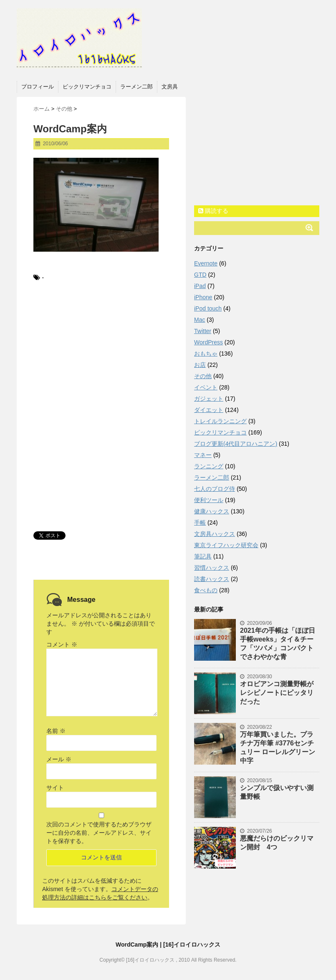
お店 (200, 365)
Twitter (203, 331)
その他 (203, 376)
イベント (206, 387)
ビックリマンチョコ (87, 87)
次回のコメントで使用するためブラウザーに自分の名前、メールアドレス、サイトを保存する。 (99, 833)
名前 (56, 731)
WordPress (208, 342)
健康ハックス (212, 511)
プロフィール (38, 87)
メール (59, 759)
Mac (200, 320)
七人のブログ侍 (215, 489)
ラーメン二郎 (136, 87)
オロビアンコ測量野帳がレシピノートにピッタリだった (277, 693)
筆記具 (203, 556)
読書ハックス (212, 579)
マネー (203, 455)
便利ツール (209, 500)
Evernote (206, 263)
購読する (213, 211)
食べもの (206, 590)
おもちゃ (206, 354)
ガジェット (209, 399)
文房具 (170, 87)
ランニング (209, 466)
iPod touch (208, 308)
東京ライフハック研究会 (226, 545)
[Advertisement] (101, 352)
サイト (55, 788)
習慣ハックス (212, 568)
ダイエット (209, 410)
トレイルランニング (220, 421)
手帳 (200, 523)
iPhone (203, 297)
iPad (200, 286)
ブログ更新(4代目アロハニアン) (236, 444)
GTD (200, 275)
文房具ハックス (215, 534)
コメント (62, 644)
